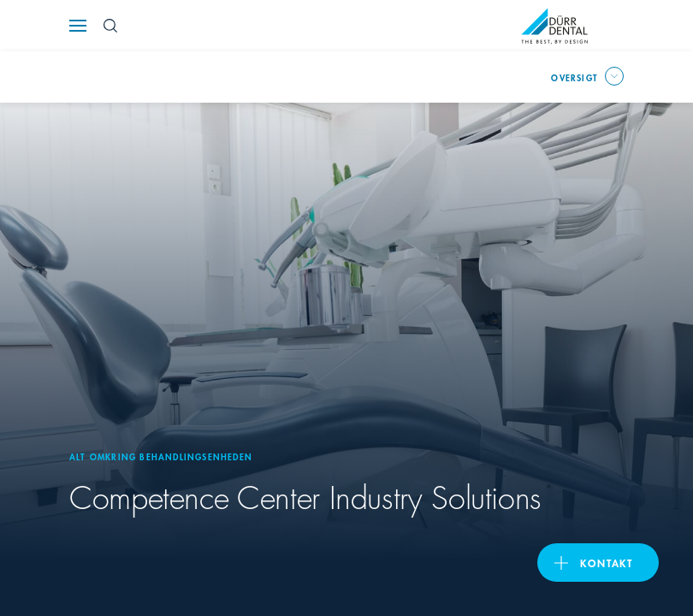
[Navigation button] (78, 26)
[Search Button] (110, 26)
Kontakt (607, 563)
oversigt (575, 77)
